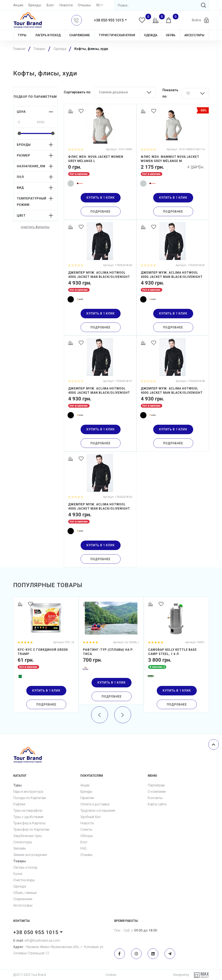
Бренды (35, 5)
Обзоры (87, 836)
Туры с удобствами (28, 817)
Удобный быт (91, 817)
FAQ (83, 848)
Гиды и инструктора (28, 792)
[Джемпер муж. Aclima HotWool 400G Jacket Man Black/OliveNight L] (100, 278)
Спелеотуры (23, 842)
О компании (157, 792)
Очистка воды (24, 880)
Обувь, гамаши (25, 893)
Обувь (171, 35)
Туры (22, 35)
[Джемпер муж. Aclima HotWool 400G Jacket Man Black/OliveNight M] (173, 278)
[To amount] (45, 122)
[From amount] (26, 122)
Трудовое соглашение (98, 811)
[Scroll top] (214, 744)
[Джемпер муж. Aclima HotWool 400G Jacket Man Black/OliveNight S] (100, 509)
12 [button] (188, 93)
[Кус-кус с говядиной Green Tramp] (46, 655)
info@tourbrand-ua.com (37, 941)
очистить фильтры (35, 227)
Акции (18, 5)
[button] (77, 20)
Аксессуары (194, 35)
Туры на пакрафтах (28, 811)
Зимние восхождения (30, 855)
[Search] (162, 5)
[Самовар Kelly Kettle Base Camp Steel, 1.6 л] (176, 655)
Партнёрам (156, 785)
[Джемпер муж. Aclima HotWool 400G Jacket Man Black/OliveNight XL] (100, 394)
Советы (86, 829)
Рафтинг (20, 804)
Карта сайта (157, 804)
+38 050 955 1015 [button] (109, 20)
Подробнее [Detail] (100, 212)
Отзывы (84, 5)
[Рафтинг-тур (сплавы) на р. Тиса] (111, 651)
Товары (20, 861)
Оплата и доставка (95, 804)
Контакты (155, 798)
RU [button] (98, 5)
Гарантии (87, 798)
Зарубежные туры (27, 836)
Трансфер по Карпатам (31, 829)
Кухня (18, 874)
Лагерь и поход (48, 35)
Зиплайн (19, 848)
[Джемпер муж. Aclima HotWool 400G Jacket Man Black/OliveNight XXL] (173, 394)
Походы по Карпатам (30, 798)
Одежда (151, 35)
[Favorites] (82, 111)
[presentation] (100, 715)
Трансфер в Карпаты (29, 823)
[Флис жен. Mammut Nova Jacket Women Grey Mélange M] (173, 162)
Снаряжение (80, 35)
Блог (50, 5)
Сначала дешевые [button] (113, 92)
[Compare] (71, 111)
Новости (66, 5)
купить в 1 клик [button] (101, 198)
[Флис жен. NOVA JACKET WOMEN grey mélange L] (100, 162)
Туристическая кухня (117, 35)
